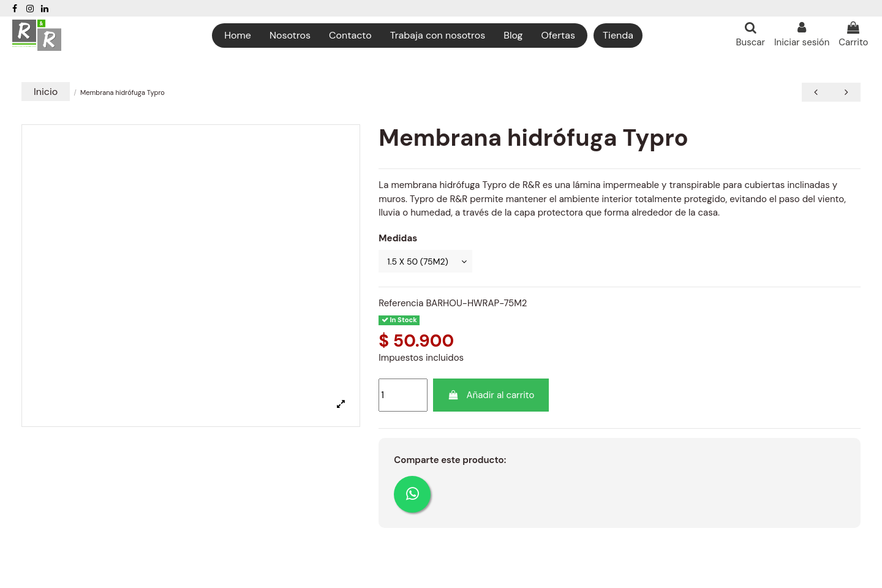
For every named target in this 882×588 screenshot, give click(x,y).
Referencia (401, 304)
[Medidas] (429, 262)
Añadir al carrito (491, 397)
